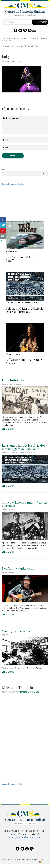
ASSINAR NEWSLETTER (40, 22)
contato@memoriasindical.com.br (25, 837)
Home (4, 38)
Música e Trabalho (13, 38)
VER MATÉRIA (8, 429)
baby (10, 40)
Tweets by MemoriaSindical (13, 184)
